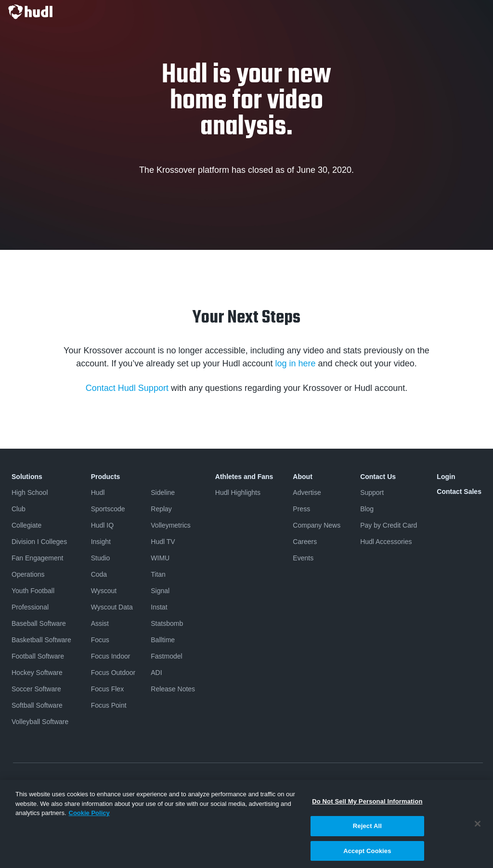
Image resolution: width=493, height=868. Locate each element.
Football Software (38, 656)
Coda (99, 574)
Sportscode (108, 509)
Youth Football (33, 591)
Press (301, 509)
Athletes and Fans (244, 477)
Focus (100, 640)
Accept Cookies (367, 854)
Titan (158, 574)
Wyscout (104, 591)
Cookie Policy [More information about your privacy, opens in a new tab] (89, 816)
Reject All (367, 829)
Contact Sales (459, 492)
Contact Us (378, 477)
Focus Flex (107, 689)
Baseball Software (39, 623)
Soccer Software (36, 689)
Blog (367, 509)
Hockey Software (37, 673)
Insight (101, 542)
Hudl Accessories (386, 542)
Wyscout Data (112, 607)
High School (30, 492)
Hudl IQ (102, 525)
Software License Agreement (167, 782)
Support (372, 492)
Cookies (365, 782)
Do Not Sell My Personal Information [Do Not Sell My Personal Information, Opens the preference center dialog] (367, 805)
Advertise (307, 492)
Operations (28, 574)
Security (399, 782)
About (302, 477)
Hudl (98, 492)
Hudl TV (163, 542)
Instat (159, 607)
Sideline (163, 492)
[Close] (478, 828)
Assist (100, 623)
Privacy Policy (31, 782)
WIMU (160, 558)
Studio (101, 558)
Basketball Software (41, 640)
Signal (160, 591)
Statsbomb (167, 623)
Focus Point (109, 705)
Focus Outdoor (113, 673)
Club (19, 509)
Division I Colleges (39, 542)
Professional (30, 607)
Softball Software (37, 705)
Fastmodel (166, 656)
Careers (305, 542)
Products (106, 477)
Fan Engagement (37, 558)
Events (303, 558)
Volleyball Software (40, 722)
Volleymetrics (170, 525)
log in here (296, 363)
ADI (156, 673)
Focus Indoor (111, 656)
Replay (161, 509)
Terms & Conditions (89, 782)
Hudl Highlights (238, 492)
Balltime (163, 640)
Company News (317, 525)
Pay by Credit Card (389, 525)
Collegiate (26, 525)
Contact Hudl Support (127, 388)
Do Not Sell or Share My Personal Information (280, 782)
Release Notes (173, 689)
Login (446, 477)
